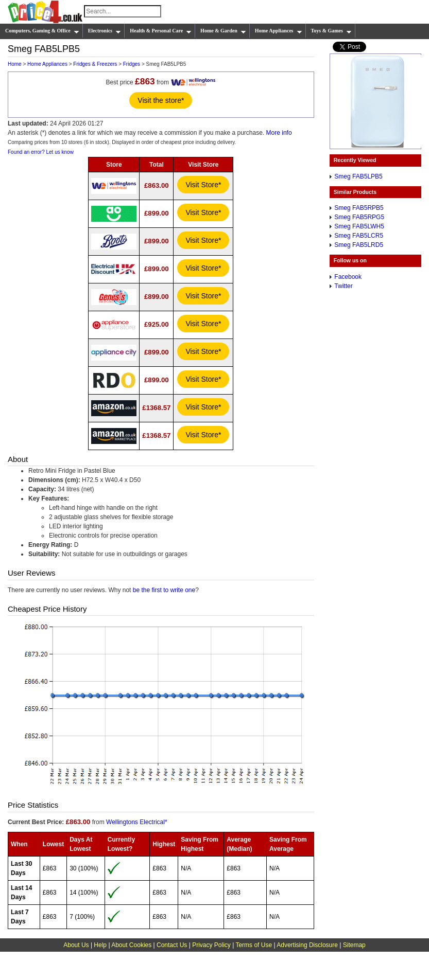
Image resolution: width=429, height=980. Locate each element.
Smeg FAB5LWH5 (359, 226)
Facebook (348, 277)
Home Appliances (279, 31)
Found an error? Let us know (41, 152)
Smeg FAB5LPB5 (358, 176)
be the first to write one (164, 590)
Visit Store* (203, 185)
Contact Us (172, 945)
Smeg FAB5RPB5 (359, 208)
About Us (76, 945)
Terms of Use (254, 945)
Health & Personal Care (161, 31)
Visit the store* (161, 100)
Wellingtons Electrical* (137, 822)
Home (15, 64)
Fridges (132, 64)
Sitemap (354, 945)
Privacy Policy (211, 945)
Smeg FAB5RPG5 (359, 217)
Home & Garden (223, 31)
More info (279, 133)
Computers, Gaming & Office (42, 31)
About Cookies (131, 945)
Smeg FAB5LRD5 (359, 245)
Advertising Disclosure (307, 945)
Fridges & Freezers (95, 64)
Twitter (343, 286)
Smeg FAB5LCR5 (359, 236)
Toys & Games (331, 31)
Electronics (105, 31)
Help (100, 945)
